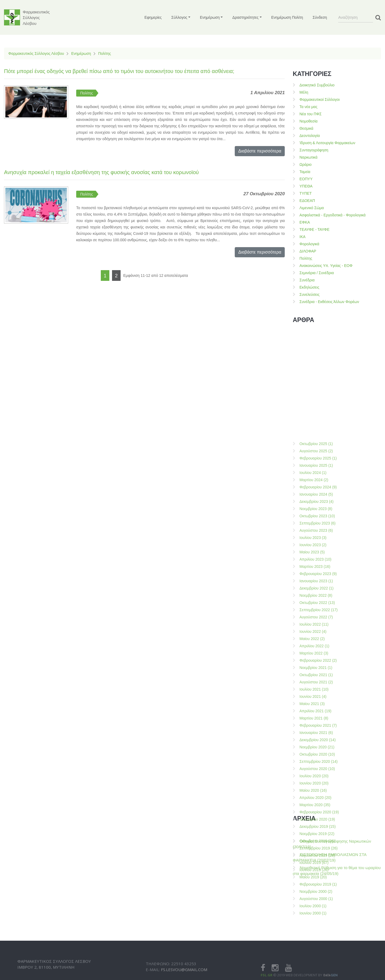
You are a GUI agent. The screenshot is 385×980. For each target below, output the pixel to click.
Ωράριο (305, 164)
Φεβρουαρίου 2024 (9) (318, 610)
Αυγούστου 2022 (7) (316, 740)
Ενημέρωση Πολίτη (287, 17)
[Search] (356, 17)
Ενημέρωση (81, 53)
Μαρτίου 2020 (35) (315, 928)
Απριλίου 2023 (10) (315, 682)
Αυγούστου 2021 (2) (316, 805)
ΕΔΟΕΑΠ (307, 201)
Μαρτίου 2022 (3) (314, 776)
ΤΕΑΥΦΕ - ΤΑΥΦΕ (314, 229)
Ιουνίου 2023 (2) (313, 668)
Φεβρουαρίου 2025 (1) (318, 581)
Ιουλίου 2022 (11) (314, 747)
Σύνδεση (320, 17)
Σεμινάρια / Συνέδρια (317, 273)
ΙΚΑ (303, 237)
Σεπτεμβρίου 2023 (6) (317, 646)
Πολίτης (105, 53)
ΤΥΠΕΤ (306, 193)
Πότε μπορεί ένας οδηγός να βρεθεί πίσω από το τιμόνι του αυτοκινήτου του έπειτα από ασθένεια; (119, 71)
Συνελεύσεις (309, 294)
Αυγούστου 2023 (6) (316, 653)
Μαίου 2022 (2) (312, 762)
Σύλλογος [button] (179, 17)
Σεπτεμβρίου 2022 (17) (319, 733)
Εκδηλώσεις (309, 287)
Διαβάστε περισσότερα (260, 151)
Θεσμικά (306, 128)
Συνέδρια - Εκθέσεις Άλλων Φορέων (329, 302)
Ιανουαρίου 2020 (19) (317, 942)
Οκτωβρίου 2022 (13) (317, 726)
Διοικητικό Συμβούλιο (317, 85)
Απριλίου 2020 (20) (315, 921)
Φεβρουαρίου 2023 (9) (318, 697)
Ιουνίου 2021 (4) (313, 820)
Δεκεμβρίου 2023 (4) (317, 625)
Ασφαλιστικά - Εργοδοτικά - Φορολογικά (332, 215)
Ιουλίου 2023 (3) (313, 661)
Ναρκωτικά (308, 157)
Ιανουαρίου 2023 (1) (316, 704)
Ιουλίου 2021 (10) (314, 812)
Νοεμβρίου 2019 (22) (317, 957)
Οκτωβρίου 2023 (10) (317, 639)
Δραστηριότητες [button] (245, 17)
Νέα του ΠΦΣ (311, 114)
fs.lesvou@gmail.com (184, 976)
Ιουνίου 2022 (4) (313, 755)
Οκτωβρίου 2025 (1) (316, 567)
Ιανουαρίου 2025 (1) (316, 588)
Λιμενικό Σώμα (312, 208)
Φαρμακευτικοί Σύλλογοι (319, 99)
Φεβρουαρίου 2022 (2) (318, 783)
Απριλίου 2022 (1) (314, 769)
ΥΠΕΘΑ (306, 186)
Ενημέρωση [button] (210, 17)
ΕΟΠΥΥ (306, 179)
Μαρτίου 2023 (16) (315, 690)
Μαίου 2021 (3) (312, 827)
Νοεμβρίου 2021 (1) (316, 791)
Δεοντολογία (310, 136)
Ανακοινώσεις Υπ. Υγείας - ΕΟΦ (326, 266)
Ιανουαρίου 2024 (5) (316, 617)
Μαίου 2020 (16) (313, 913)
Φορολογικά (309, 244)
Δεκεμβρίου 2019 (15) (317, 950)
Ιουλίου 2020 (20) (314, 899)
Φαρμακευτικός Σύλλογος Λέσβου (36, 53)
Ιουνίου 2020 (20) (314, 906)
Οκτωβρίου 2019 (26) (317, 964)
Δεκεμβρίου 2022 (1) (317, 711)
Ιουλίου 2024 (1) (313, 596)
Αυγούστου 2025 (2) (316, 574)
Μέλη (304, 92)
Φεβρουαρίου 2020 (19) (319, 935)
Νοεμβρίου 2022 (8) (316, 718)
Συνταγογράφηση (314, 150)
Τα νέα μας (308, 107)
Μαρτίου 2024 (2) (314, 603)
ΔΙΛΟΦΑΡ (308, 251)
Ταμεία (305, 172)
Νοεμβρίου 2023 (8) (316, 632)
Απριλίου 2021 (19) (315, 834)
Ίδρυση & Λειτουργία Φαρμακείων (327, 143)
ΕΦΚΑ (305, 222)
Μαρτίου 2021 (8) (314, 841)
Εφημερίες (153, 17)
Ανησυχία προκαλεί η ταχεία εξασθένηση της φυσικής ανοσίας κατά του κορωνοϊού (101, 172)
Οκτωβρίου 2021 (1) (316, 798)
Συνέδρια (307, 280)
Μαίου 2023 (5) (312, 675)
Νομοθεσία (309, 121)
